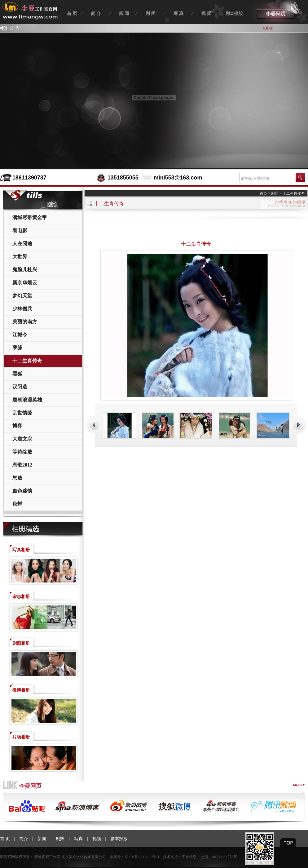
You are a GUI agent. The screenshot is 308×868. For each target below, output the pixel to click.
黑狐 (17, 374)
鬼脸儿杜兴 (25, 270)
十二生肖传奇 (27, 361)
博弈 (17, 426)
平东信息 (189, 857)
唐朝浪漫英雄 (27, 400)
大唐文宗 (22, 439)
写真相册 (21, 550)
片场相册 (21, 737)
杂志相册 (21, 597)
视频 (97, 839)
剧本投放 (119, 839)
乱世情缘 (22, 413)
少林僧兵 (22, 309)
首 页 (5, 839)
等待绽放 (22, 452)
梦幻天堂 (22, 296)
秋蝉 (17, 504)
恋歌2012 (22, 465)
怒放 (17, 478)
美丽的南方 (25, 322)
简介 (24, 839)
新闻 (42, 839)
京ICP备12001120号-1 (142, 857)
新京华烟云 (25, 283)
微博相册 (21, 690)
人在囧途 (22, 244)
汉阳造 (20, 387)
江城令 (20, 335)
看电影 (20, 230)
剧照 (275, 193)
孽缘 (17, 348)
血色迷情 (22, 491)
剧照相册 (21, 643)
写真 (78, 839)
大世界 (20, 257)
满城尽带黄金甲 (30, 217)
